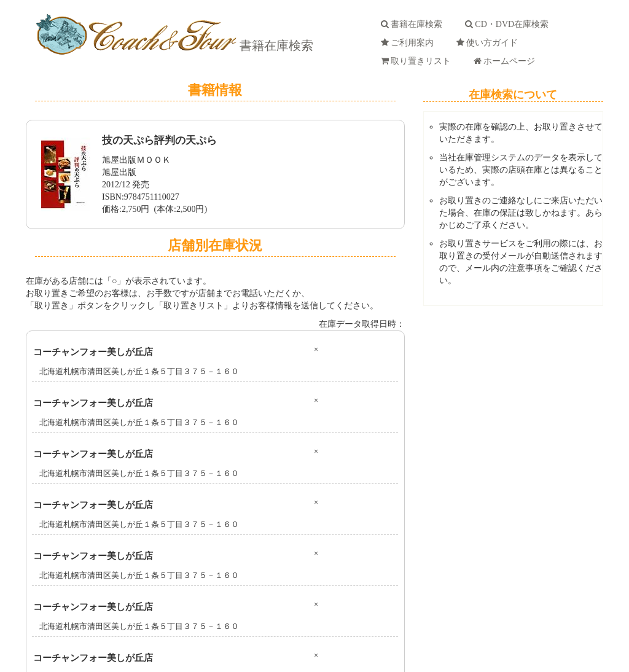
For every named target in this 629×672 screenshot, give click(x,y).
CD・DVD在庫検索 (509, 24)
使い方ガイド (489, 43)
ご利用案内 (409, 43)
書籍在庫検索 (275, 45)
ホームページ (506, 61)
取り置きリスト (418, 61)
